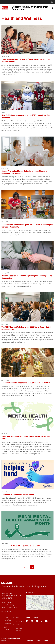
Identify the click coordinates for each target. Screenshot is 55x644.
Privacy (18, 625)
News (17, 618)
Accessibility (20, 621)
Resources (45, 640)
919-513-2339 (6, 612)
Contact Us (7, 624)
